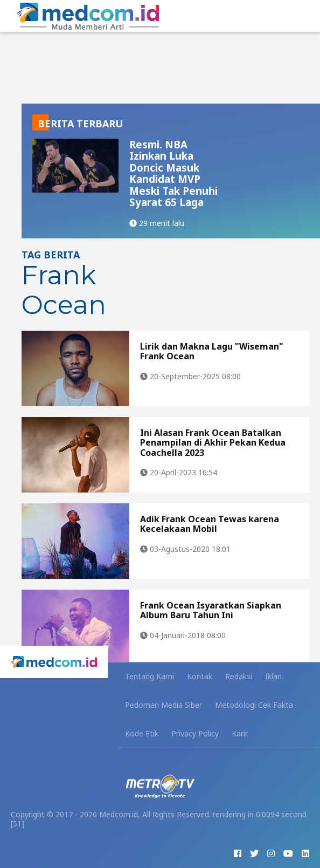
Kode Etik (142, 733)
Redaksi (239, 676)
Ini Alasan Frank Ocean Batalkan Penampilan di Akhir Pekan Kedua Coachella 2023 (213, 443)
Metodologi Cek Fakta (254, 705)
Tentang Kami (149, 676)
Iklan (273, 676)
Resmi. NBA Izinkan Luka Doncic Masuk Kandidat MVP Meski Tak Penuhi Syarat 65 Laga (173, 173)
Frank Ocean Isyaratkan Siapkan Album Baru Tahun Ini (211, 610)
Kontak (200, 676)
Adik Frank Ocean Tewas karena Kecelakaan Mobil (210, 524)
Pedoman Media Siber (164, 705)
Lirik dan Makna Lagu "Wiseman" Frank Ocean (212, 351)
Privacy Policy (195, 733)
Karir (240, 733)
